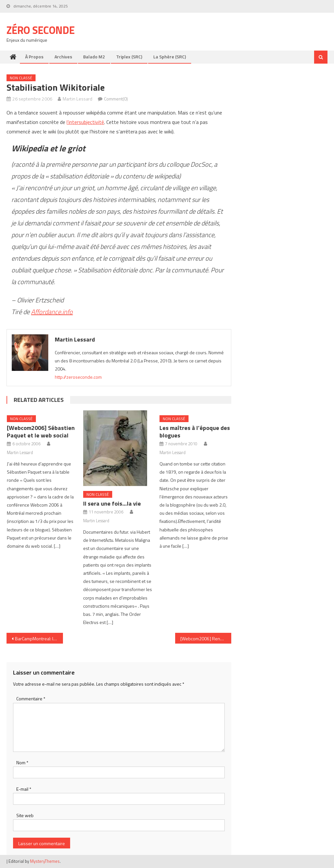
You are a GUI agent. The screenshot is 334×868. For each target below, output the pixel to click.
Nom (22, 762)
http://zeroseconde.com (78, 377)
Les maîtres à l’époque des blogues (195, 432)
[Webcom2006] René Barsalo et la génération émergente (206, 639)
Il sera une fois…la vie (112, 503)
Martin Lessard (77, 99)
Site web (25, 815)
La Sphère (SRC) (170, 57)
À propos (34, 57)
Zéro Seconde (41, 30)
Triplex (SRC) (129, 57)
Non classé (21, 78)
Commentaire (31, 699)
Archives (63, 57)
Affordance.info (52, 312)
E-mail (24, 789)
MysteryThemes (45, 861)
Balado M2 (94, 57)
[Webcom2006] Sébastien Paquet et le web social (41, 432)
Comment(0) (116, 99)
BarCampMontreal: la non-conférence (39, 639)
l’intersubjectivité (85, 122)
